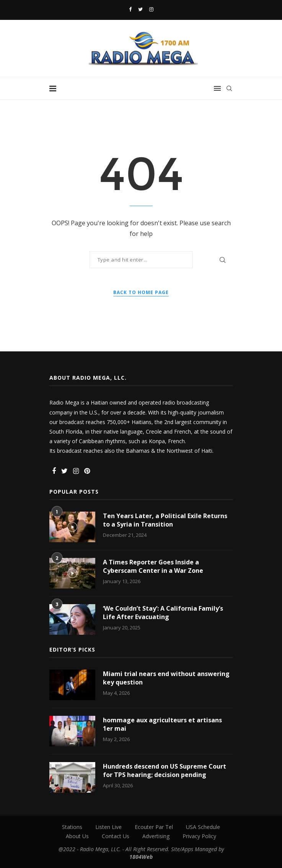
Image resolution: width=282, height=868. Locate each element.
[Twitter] (140, 9)
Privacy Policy (199, 836)
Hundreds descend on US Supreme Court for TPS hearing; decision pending (165, 770)
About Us (77, 836)
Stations (72, 827)
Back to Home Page (141, 292)
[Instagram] (151, 9)
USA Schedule (203, 827)
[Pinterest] (87, 471)
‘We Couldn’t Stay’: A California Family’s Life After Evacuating (163, 613)
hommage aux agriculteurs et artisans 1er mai (162, 724)
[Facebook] (130, 9)
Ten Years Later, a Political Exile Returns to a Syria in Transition (165, 520)
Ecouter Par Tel (154, 827)
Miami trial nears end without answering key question (166, 678)
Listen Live (108, 827)
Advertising (156, 836)
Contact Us (116, 836)
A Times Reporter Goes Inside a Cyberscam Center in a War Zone (153, 566)
